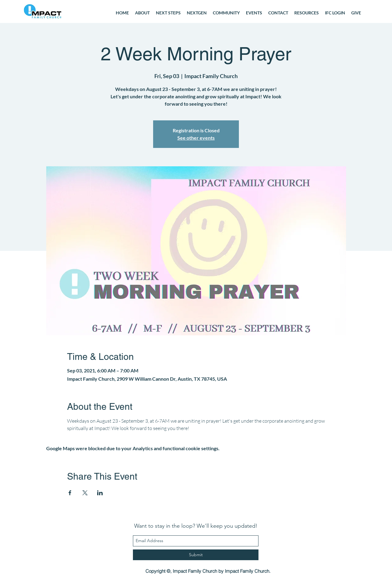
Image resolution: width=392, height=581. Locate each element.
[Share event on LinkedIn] (100, 493)
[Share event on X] (85, 493)
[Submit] (196, 555)
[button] (226, 13)
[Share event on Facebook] (70, 493)
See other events (196, 138)
